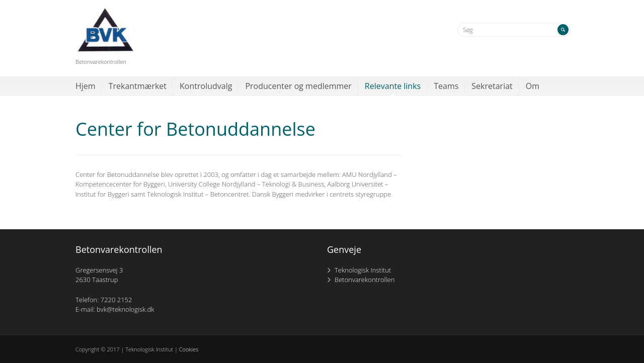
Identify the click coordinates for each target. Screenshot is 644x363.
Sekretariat (492, 86)
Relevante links (393, 86)
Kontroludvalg (206, 86)
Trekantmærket (138, 86)
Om (533, 86)
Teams (446, 86)
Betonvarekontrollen (365, 280)
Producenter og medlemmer (298, 86)
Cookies (189, 349)
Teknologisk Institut (363, 270)
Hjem (86, 86)
